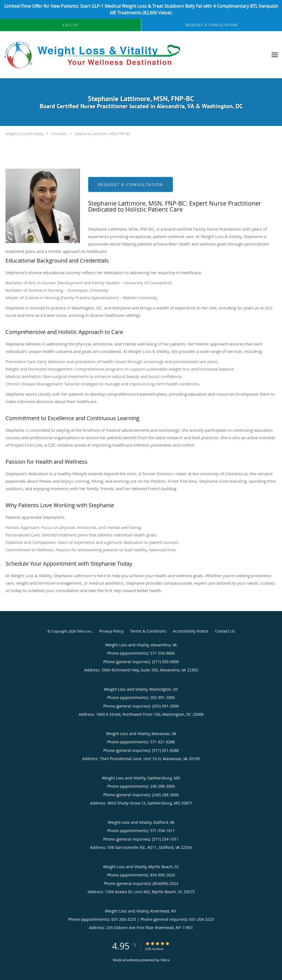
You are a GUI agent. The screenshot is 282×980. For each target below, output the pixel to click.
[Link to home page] (92, 55)
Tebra (165, 960)
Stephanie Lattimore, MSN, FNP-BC (103, 134)
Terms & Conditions (148, 631)
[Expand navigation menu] (275, 55)
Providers (59, 134)
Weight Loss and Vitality (25, 134)
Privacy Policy (111, 631)
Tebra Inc (84, 631)
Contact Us (225, 631)
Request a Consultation (131, 184)
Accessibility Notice (191, 631)
